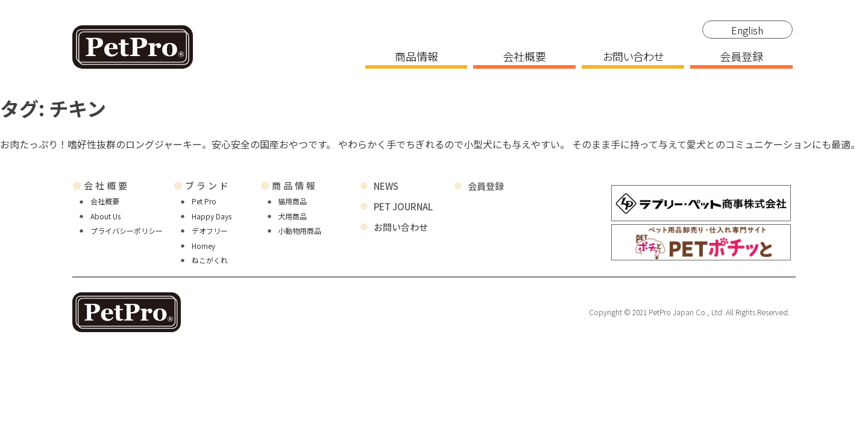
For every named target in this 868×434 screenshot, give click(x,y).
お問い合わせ (633, 57)
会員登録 (741, 57)
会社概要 (524, 57)
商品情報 (417, 57)
